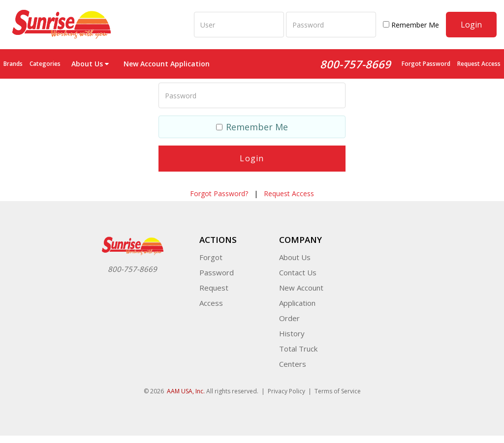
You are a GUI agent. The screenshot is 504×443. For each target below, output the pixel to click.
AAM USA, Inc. (186, 391)
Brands (13, 64)
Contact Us (298, 272)
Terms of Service (338, 391)
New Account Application (167, 64)
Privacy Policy (286, 391)
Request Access (479, 64)
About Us (295, 257)
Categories (45, 64)
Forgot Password (426, 64)
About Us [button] (90, 64)
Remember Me (411, 25)
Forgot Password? (219, 193)
